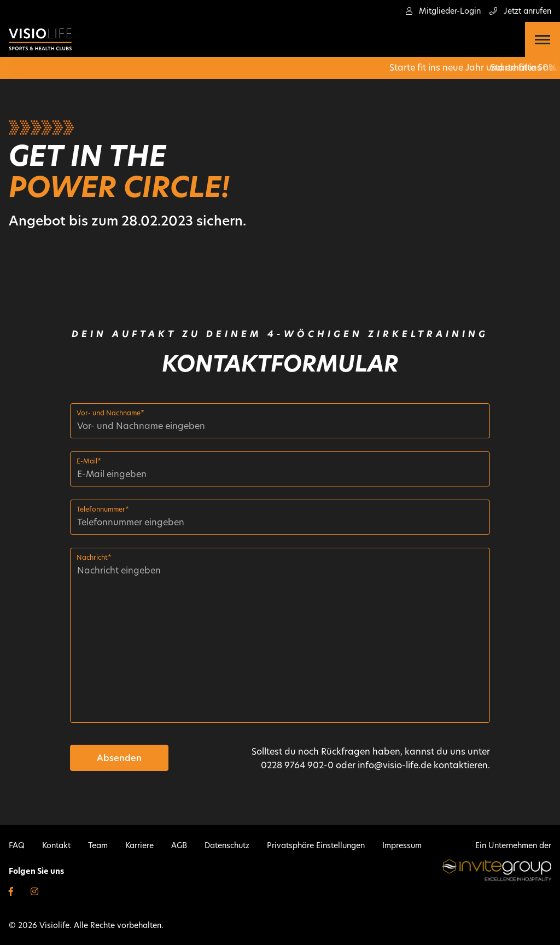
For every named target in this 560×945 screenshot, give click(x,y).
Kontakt (56, 845)
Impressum (402, 845)
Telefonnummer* (103, 509)
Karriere (139, 845)
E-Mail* (89, 461)
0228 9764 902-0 (297, 765)
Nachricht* (94, 557)
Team (98, 845)
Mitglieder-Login (443, 11)
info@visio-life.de (395, 765)
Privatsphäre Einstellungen (316, 845)
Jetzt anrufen (520, 11)
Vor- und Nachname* (110, 413)
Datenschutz (227, 845)
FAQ (17, 845)
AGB (179, 845)
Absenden (119, 758)
